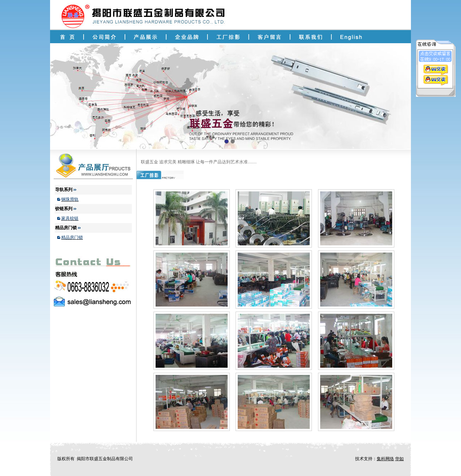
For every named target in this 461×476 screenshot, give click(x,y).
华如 (399, 459)
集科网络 (385, 459)
